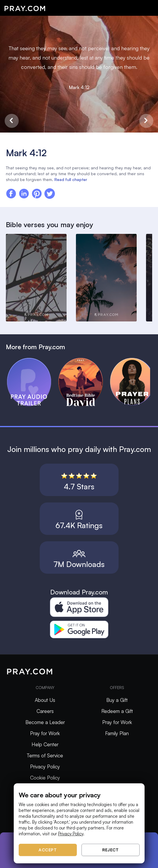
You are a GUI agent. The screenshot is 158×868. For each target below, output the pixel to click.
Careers (45, 711)
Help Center (45, 744)
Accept (48, 850)
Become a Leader (45, 722)
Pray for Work (45, 733)
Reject (110, 850)
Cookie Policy (45, 778)
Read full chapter (71, 179)
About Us (45, 700)
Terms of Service (45, 755)
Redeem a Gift (117, 711)
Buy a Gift (117, 700)
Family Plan (117, 733)
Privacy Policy (45, 767)
